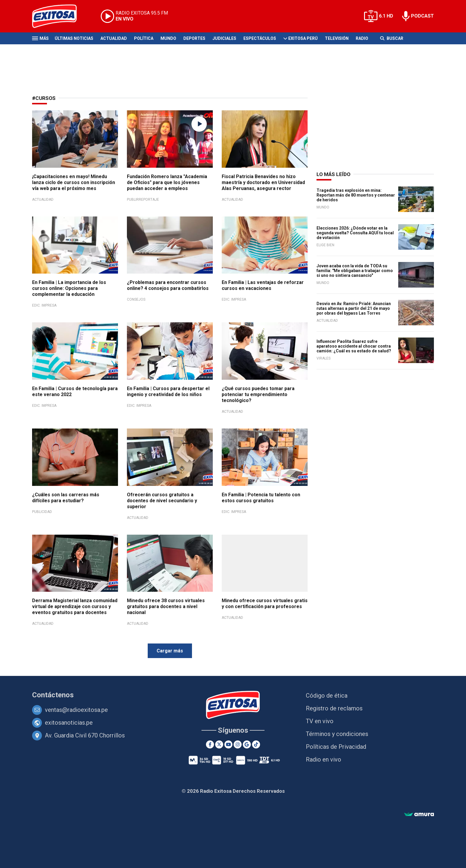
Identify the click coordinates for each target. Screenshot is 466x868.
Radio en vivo (323, 759)
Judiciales (224, 38)
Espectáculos (260, 38)
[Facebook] (210, 744)
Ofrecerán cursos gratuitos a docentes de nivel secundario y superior (162, 501)
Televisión (337, 38)
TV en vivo (320, 721)
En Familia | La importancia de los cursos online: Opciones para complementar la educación (69, 288)
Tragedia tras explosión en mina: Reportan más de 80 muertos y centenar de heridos (356, 195)
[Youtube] (228, 744)
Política (144, 38)
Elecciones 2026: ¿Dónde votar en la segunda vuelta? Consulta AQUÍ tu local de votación (355, 233)
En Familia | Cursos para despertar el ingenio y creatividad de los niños (168, 391)
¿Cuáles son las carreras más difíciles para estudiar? (66, 498)
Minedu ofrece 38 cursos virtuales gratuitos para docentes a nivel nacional (166, 606)
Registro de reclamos (334, 708)
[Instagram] (238, 744)
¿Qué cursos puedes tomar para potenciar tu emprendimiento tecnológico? (258, 394)
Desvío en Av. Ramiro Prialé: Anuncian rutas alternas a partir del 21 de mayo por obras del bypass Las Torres (354, 308)
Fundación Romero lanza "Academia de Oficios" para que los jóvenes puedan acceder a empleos (167, 182)
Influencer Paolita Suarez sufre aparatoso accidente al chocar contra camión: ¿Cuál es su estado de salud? (354, 346)
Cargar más (170, 651)
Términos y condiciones (337, 734)
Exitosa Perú (303, 38)
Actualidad (114, 38)
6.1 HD (386, 16)
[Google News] (247, 744)
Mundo (168, 38)
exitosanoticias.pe (69, 723)
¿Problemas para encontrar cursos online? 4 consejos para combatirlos (168, 285)
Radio (362, 38)
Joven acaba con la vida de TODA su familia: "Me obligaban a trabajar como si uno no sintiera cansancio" (355, 271)
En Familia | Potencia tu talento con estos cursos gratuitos (261, 498)
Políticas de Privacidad (336, 747)
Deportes (194, 38)
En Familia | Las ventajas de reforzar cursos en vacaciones (263, 285)
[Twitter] (219, 744)
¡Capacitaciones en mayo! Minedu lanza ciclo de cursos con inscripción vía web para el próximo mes (74, 182)
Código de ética (327, 696)
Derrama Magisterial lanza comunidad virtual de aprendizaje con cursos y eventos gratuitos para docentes (75, 606)
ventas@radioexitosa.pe (76, 710)
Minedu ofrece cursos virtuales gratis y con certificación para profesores (265, 603)
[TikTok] (256, 744)
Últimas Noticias (74, 38)
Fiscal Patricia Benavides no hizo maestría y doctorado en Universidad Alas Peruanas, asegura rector (263, 182)
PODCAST (422, 16)
